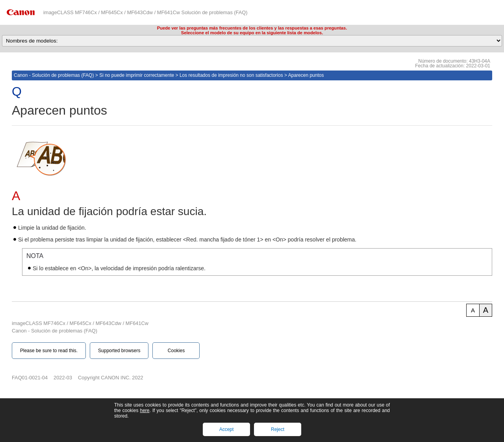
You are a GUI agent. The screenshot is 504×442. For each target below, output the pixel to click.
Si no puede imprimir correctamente (137, 75)
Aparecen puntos (306, 75)
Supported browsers (119, 351)
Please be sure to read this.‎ (49, 351)
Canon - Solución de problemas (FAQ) (54, 75)
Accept (227, 429)
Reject (278, 429)
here (145, 410)
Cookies (176, 351)
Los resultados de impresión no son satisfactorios (231, 75)
